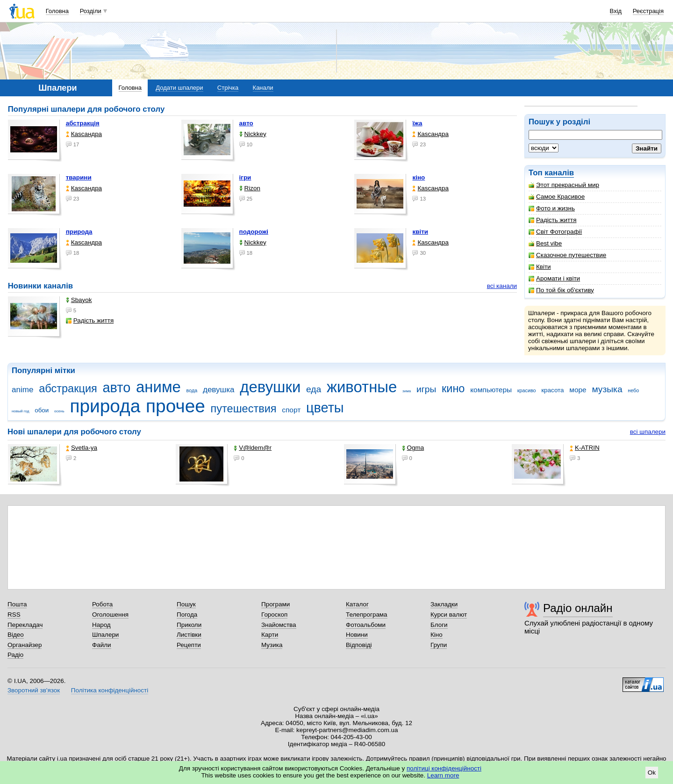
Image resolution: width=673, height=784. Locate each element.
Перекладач (25, 625)
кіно (419, 177)
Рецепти (189, 645)
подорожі (254, 232)
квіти (420, 232)
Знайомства (279, 625)
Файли (102, 645)
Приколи (189, 625)
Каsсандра (84, 134)
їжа (417, 123)
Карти (270, 635)
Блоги (439, 625)
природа (79, 232)
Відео (16, 635)
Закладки (444, 604)
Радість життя (553, 220)
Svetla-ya (82, 448)
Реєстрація (648, 11)
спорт (291, 410)
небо (633, 390)
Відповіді (359, 645)
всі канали (502, 286)
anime (22, 390)
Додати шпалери (179, 88)
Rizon (250, 188)
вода (192, 390)
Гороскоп (274, 615)
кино (453, 388)
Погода (187, 615)
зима (407, 391)
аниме (158, 387)
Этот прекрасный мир (564, 185)
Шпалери (105, 635)
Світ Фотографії (555, 232)
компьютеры (491, 390)
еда (314, 389)
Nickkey (253, 134)
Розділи (91, 11)
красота (552, 390)
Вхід (616, 11)
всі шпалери (648, 432)
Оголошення (110, 615)
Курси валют (449, 615)
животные (362, 387)
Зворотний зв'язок (34, 690)
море (578, 390)
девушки (270, 387)
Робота (102, 604)
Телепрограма (367, 615)
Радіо (15, 655)
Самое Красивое (557, 197)
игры (426, 389)
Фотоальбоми (366, 625)
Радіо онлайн (578, 608)
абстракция (68, 388)
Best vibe (545, 243)
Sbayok (79, 300)
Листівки (189, 635)
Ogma (413, 448)
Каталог (357, 604)
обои (42, 410)
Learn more (443, 775)
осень (59, 411)
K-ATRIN (585, 448)
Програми (276, 604)
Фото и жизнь (552, 208)
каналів (559, 173)
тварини (79, 177)
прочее (175, 406)
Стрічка (228, 88)
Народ (101, 625)
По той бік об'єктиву (561, 290)
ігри (245, 177)
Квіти (540, 267)
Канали (263, 88)
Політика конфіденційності (110, 690)
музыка (607, 389)
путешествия (244, 409)
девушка (219, 390)
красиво (527, 390)
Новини (357, 635)
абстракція (83, 123)
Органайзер (25, 645)
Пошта (17, 604)
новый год (20, 411)
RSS (14, 615)
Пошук (186, 604)
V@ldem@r (253, 448)
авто (246, 123)
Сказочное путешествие (567, 255)
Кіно (437, 635)
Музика (272, 645)
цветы (325, 408)
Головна (57, 11)
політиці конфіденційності (444, 768)
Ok (652, 773)
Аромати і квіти (554, 278)
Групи (439, 645)
